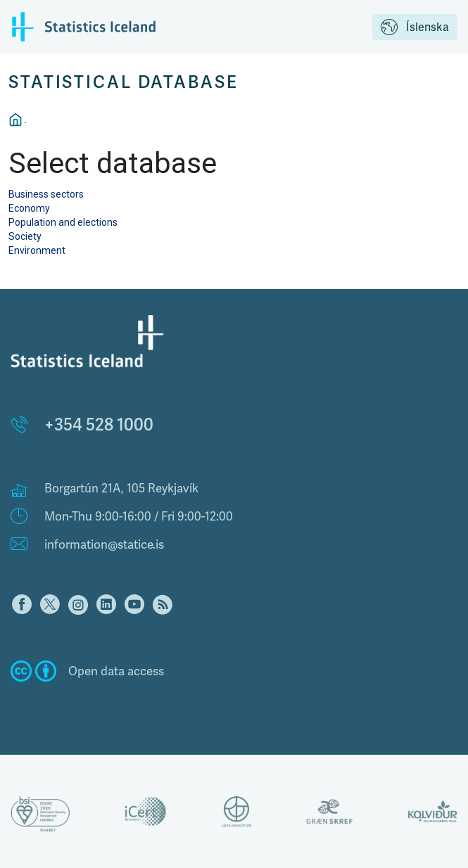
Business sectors (46, 194)
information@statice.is (104, 544)
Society (25, 236)
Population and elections (63, 222)
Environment (37, 250)
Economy (29, 208)
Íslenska (415, 28)
